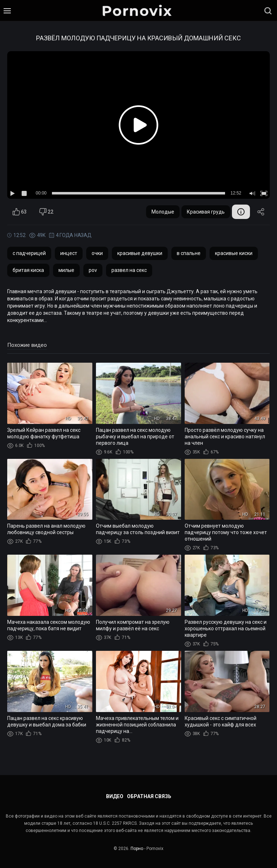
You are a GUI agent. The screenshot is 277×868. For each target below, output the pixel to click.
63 (20, 212)
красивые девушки (140, 253)
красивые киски (234, 253)
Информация (241, 212)
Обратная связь (149, 796)
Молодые (163, 212)
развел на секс (129, 270)
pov (93, 270)
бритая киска (28, 270)
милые (66, 270)
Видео (115, 796)
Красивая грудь (206, 212)
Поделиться (261, 212)
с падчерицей (29, 253)
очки (97, 253)
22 (46, 212)
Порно (137, 849)
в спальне (189, 253)
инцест (69, 253)
